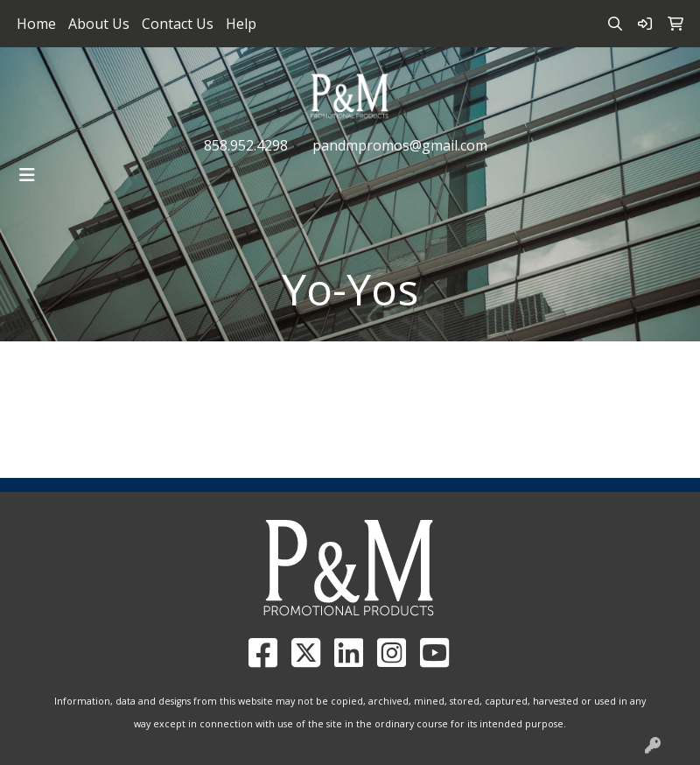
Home (36, 24)
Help (241, 24)
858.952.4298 (246, 145)
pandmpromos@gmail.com (400, 145)
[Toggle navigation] (27, 175)
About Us (99, 24)
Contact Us (178, 24)
